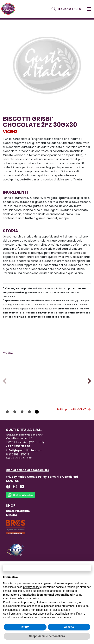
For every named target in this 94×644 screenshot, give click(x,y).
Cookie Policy (37, 489)
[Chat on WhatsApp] (20, 510)
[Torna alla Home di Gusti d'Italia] (10, 9)
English (77, 9)
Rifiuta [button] (25, 627)
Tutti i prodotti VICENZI (74, 422)
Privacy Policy (16, 489)
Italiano (64, 9)
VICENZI (11, 132)
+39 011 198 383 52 (18, 459)
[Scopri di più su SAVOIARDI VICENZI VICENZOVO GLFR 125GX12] (24, 377)
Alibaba (11, 527)
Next (88, 387)
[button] (89, 9)
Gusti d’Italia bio (18, 523)
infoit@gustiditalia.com (24, 463)
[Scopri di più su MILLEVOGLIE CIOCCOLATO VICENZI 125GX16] (70, 377)
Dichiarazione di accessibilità (28, 482)
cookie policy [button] (31, 598)
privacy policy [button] (31, 587)
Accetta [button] (69, 627)
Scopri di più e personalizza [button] (47, 636)
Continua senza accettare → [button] (47, 568)
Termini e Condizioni (63, 489)
